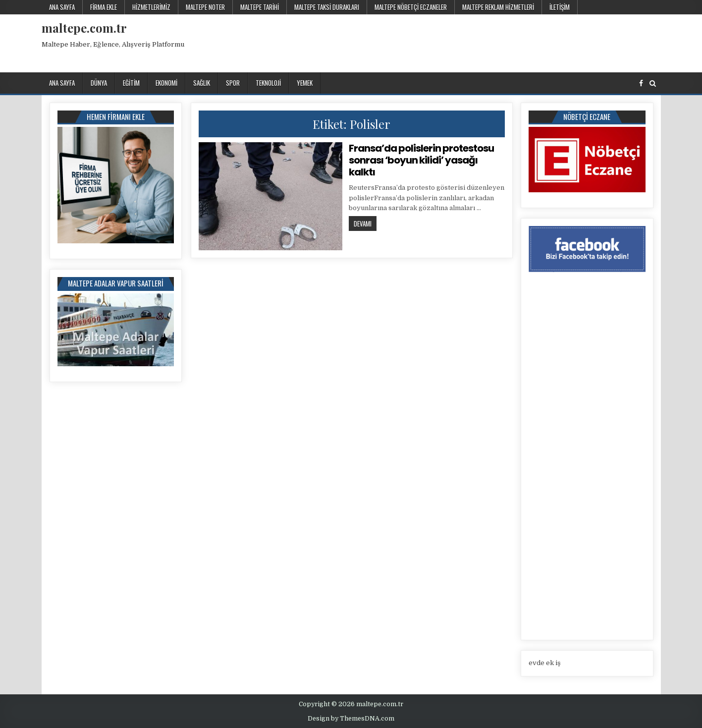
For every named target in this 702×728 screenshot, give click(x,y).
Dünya (99, 83)
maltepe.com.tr (84, 28)
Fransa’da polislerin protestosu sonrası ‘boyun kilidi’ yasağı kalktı (421, 160)
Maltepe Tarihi (260, 7)
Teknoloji (268, 83)
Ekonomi (166, 83)
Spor (233, 83)
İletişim (560, 7)
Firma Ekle (104, 7)
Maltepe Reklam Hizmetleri (498, 7)
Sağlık (202, 83)
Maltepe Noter (205, 7)
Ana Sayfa (62, 7)
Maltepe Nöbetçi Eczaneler (411, 7)
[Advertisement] (480, 42)
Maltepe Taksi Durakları (327, 7)
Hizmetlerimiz (151, 7)
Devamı (365, 223)
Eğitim (131, 83)
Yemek (305, 83)
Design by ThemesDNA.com (351, 719)
